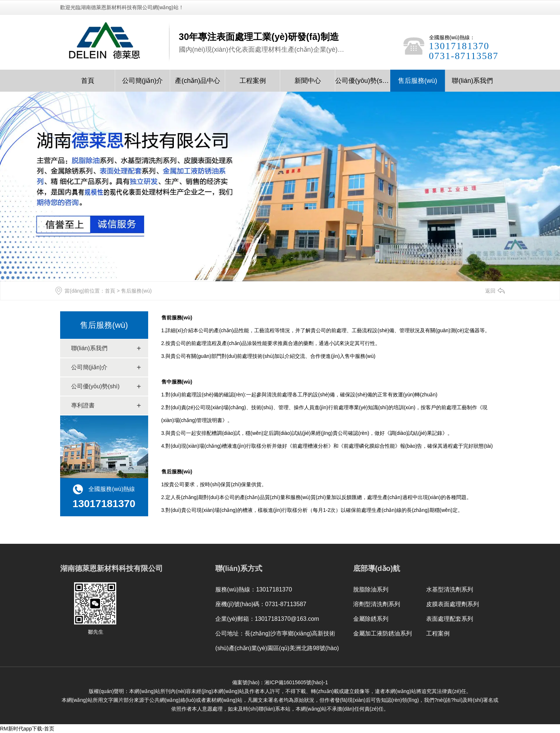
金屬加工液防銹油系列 (383, 633)
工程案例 (253, 81)
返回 (490, 291)
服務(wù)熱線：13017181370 (254, 589)
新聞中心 (308, 81)
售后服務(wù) (418, 81)
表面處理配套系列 (450, 619)
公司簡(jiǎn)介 (143, 81)
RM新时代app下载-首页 (27, 729)
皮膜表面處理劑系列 (453, 604)
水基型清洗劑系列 (450, 589)
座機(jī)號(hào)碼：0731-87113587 (261, 604)
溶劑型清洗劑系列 (377, 604)
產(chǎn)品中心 (197, 81)
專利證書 (83, 405)
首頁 (88, 81)
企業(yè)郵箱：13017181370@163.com (267, 619)
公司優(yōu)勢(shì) (363, 81)
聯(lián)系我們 (472, 81)
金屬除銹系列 (371, 619)
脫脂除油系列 (371, 589)
